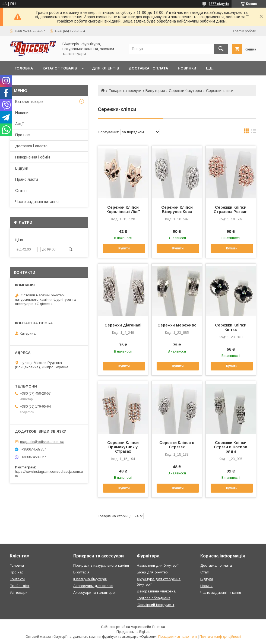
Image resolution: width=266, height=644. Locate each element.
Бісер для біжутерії (153, 572)
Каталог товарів (60, 68)
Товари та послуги (125, 91)
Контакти (17, 579)
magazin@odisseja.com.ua (42, 442)
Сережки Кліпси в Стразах (177, 445)
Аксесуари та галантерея (95, 593)
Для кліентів (105, 68)
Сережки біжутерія (185, 91)
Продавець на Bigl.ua (133, 632)
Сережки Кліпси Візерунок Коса (177, 210)
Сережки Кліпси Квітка (231, 327)
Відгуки (22, 168)
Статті (21, 191)
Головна (24, 68)
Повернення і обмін (33, 157)
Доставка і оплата (148, 68)
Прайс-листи (27, 179)
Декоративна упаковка (156, 591)
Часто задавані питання (37, 202)
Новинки (187, 68)
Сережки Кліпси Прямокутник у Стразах (123, 447)
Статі (205, 572)
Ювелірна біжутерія (90, 579)
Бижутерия (155, 91)
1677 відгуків (219, 4)
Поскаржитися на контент (178, 637)
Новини (22, 113)
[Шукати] (221, 49)
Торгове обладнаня (153, 598)
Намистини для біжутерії (158, 565)
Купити (124, 248)
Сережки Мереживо (177, 325)
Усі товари (19, 593)
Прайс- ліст (20, 586)
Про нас (22, 135)
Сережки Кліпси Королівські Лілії (123, 210)
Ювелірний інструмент (156, 605)
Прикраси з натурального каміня (101, 565)
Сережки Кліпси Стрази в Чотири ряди (231, 447)
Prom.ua (159, 627)
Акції (19, 124)
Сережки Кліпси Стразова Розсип (231, 210)
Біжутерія (81, 572)
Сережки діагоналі (123, 325)
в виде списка (254, 132)
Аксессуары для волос (93, 586)
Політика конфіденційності (220, 637)
